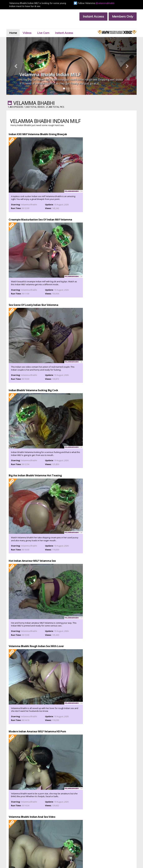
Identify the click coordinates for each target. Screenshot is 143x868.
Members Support (50, 841)
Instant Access (91, 16)
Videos (33, 27)
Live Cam (52, 27)
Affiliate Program (23, 843)
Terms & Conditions (51, 843)
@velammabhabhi (105, 3)
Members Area (22, 838)
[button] (19, 59)
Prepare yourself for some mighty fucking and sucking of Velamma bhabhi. (72, 732)
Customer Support (24, 841)
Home (17, 27)
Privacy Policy (22, 846)
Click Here (114, 825)
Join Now (46, 838)
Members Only (120, 16)
